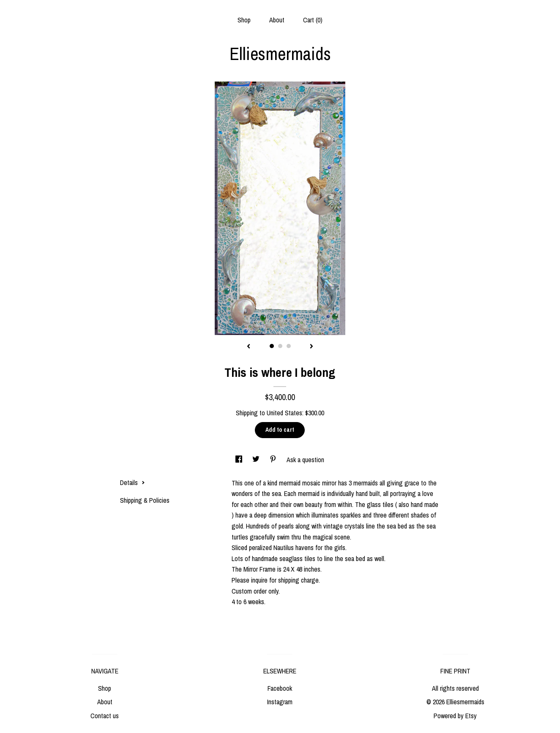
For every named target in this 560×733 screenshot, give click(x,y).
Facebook (280, 688)
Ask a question (305, 460)
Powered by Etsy (455, 716)
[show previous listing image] (249, 347)
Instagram (280, 702)
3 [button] (289, 346)
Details (132, 482)
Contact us (105, 716)
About (277, 20)
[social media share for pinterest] (274, 460)
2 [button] (280, 346)
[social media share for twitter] (257, 460)
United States (284, 413)
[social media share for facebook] (240, 460)
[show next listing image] (311, 347)
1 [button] (272, 346)
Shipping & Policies (145, 500)
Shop (244, 20)
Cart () (313, 20)
